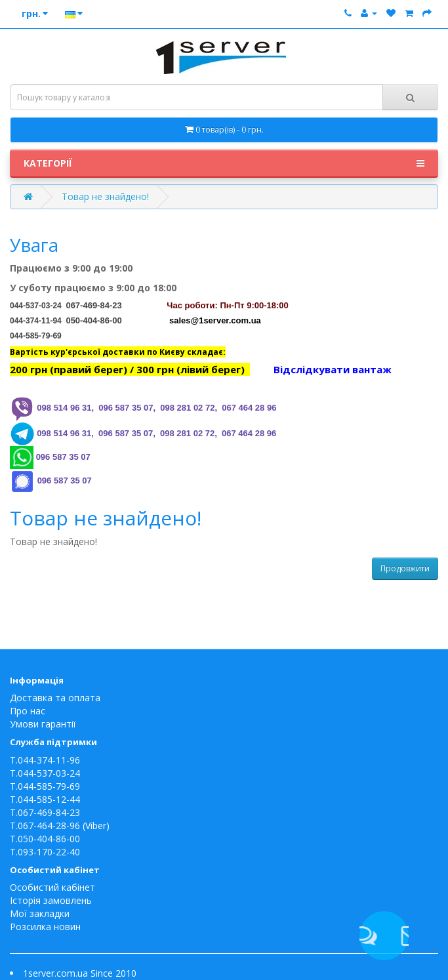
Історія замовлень (51, 900)
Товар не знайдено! (105, 196)
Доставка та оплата (55, 698)
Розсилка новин (45, 927)
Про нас (28, 711)
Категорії (224, 163)
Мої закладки (40, 913)
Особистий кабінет (52, 887)
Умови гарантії (43, 724)
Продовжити (405, 568)
